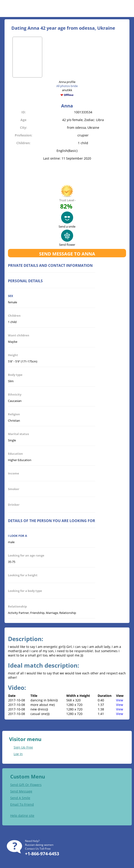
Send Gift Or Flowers (26, 785)
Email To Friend (22, 804)
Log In (18, 754)
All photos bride (67, 86)
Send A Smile (20, 798)
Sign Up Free (23, 747)
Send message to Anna (67, 254)
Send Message (21, 791)
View (120, 700)
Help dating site (22, 816)
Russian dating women (39, 845)
